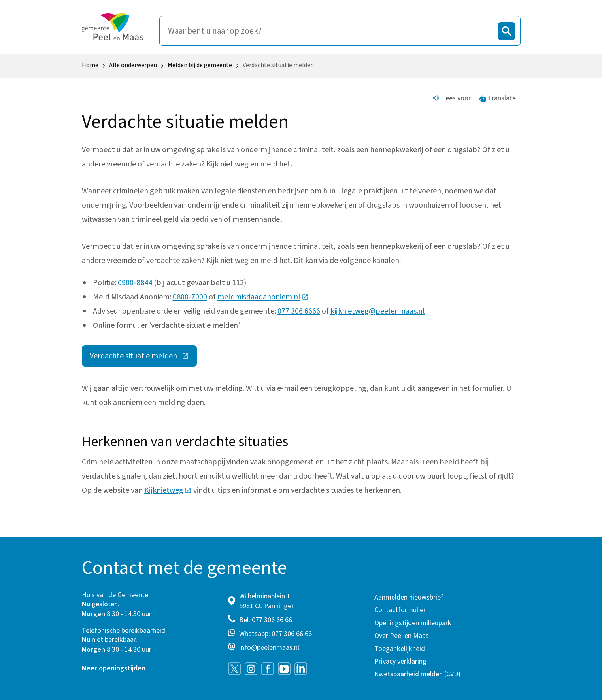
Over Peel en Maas (402, 636)
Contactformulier (400, 610)
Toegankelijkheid (400, 649)
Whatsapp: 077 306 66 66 (276, 634)
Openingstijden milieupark (413, 623)
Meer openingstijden (114, 668)
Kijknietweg (168, 490)
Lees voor (452, 98)
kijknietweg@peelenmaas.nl (378, 311)
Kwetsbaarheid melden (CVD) (417, 674)
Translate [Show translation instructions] (497, 98)
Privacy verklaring (400, 661)
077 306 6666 (299, 311)
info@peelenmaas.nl (269, 648)
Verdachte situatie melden (143, 358)
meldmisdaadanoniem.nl (263, 297)
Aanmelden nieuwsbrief (409, 597)
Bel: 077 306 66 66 (266, 620)
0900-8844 (135, 283)
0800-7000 (190, 297)
